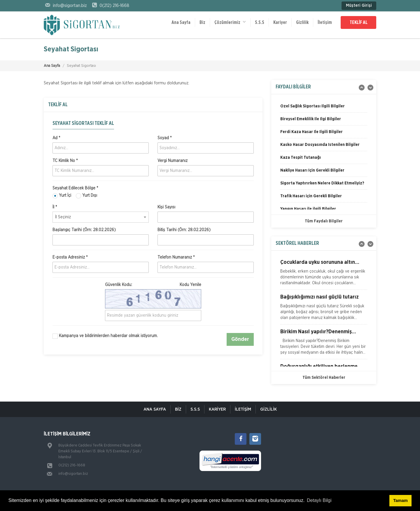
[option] (324, 108)
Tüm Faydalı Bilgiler (324, 221)
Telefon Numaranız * (176, 257)
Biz (202, 22)
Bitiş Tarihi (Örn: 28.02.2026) (184, 230)
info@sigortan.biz (73, 474)
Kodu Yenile (190, 285)
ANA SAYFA (155, 409)
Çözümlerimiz (230, 22)
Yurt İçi (62, 196)
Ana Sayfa (181, 22)
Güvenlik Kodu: (153, 285)
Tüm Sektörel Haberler (324, 378)
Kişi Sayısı (166, 207)
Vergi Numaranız (173, 161)
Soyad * (164, 138)
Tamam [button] (400, 500)
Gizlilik (302, 22)
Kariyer (280, 22)
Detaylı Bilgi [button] (319, 500)
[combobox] (101, 217)
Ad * (56, 138)
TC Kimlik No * (65, 161)
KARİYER (217, 409)
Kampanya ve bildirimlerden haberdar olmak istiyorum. (105, 336)
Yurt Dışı (86, 196)
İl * (55, 207)
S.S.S (260, 22)
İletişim (325, 22)
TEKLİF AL (359, 22)
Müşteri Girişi (359, 6)
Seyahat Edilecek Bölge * (75, 188)
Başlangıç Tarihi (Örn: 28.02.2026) (84, 230)
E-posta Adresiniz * (70, 257)
